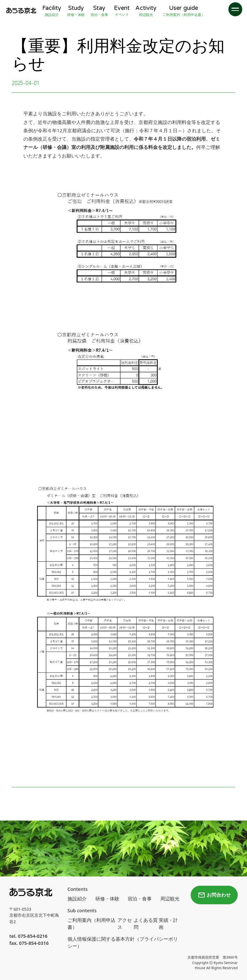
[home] (21, 10)
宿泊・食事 (140, 899)
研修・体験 (107, 899)
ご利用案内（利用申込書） (92, 923)
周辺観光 (170, 899)
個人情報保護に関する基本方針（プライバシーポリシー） (123, 942)
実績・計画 (168, 923)
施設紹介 (77, 899)
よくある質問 (146, 923)
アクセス (125, 923)
